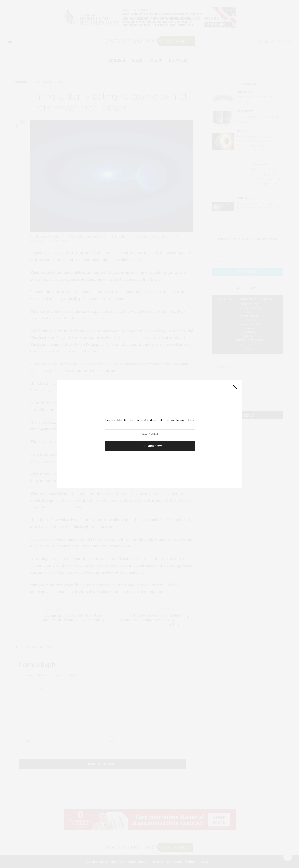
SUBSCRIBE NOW (149, 446)
